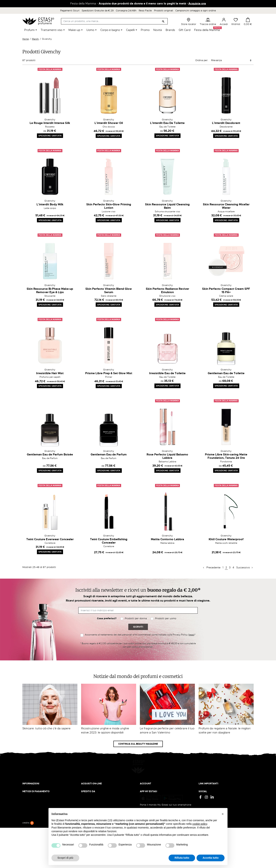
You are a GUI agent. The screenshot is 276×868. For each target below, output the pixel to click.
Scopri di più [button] (65, 858)
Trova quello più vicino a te (39, 825)
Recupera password (151, 790)
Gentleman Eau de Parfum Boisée (50, 454)
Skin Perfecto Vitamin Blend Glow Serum (109, 291)
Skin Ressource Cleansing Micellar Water (226, 206)
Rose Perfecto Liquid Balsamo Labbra (167, 456)
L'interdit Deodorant (226, 123)
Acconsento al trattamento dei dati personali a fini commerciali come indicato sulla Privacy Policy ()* (140, 635)
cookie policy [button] (200, 824)
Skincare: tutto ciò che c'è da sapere (46, 728)
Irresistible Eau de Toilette (167, 373)
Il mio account (148, 779)
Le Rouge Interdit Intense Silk (50, 123)
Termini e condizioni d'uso (214, 783)
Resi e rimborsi (90, 783)
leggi (191, 635)
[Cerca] (114, 21)
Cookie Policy (206, 787)
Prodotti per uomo (166, 618)
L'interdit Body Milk (50, 204)
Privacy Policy (207, 779)
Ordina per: (202, 60)
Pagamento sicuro (91, 787)
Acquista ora (197, 4)
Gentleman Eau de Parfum (109, 454)
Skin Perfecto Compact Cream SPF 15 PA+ (226, 291)
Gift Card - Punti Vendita (213, 790)
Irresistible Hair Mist (50, 373)
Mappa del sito (207, 794)
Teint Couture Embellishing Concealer (109, 541)
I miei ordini (146, 797)
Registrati (145, 787)
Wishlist (236, 22)
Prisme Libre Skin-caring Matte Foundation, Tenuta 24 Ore (226, 456)
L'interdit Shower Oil (109, 123)
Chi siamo (28, 779)
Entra (143, 783)
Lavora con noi (31, 787)
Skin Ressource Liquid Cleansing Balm (167, 206)
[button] (223, 814)
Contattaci (28, 790)
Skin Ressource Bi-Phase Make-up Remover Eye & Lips (50, 291)
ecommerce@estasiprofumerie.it (41, 815)
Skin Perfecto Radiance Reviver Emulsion (167, 291)
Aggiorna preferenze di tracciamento (220, 797)
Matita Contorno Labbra (167, 539)
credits (28, 863)
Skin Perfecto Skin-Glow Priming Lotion (109, 206)
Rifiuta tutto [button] (182, 858)
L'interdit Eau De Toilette (167, 123)
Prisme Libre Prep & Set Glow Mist (109, 373)
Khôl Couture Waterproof (226, 539)
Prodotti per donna (136, 618)
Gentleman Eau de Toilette (226, 373)
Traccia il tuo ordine (93, 790)
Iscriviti (138, 627)
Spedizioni (87, 779)
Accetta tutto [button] (211, 858)
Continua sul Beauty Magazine (138, 744)
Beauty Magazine (32, 783)
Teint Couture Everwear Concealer (50, 539)
